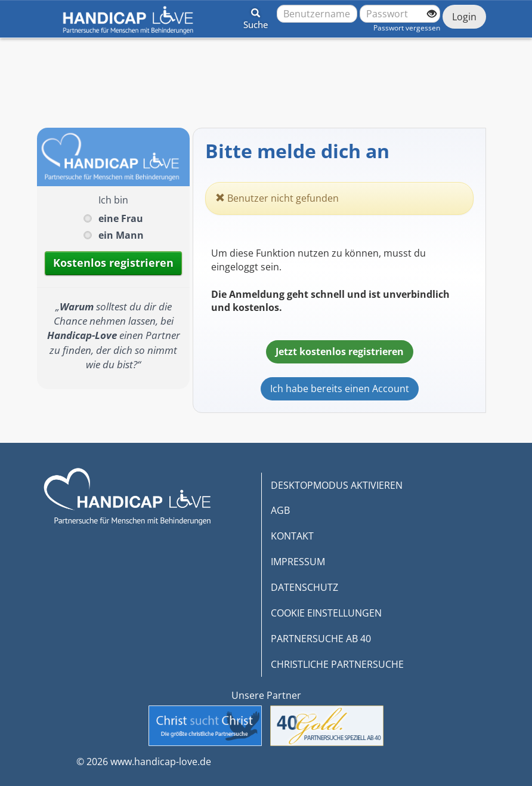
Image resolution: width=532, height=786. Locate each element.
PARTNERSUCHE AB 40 (321, 639)
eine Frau (121, 218)
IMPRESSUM (298, 562)
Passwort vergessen (407, 28)
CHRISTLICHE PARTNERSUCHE (337, 664)
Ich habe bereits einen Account (340, 389)
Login (464, 17)
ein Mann (121, 235)
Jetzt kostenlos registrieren (340, 352)
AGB (280, 510)
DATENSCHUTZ (304, 587)
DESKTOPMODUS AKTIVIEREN (337, 485)
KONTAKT (292, 536)
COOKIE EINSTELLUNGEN (326, 613)
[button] (256, 17)
